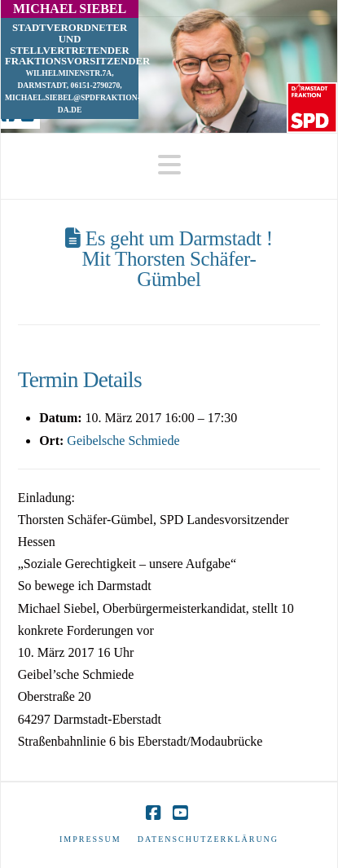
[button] (169, 165)
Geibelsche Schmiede (123, 441)
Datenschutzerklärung (208, 839)
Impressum (90, 839)
